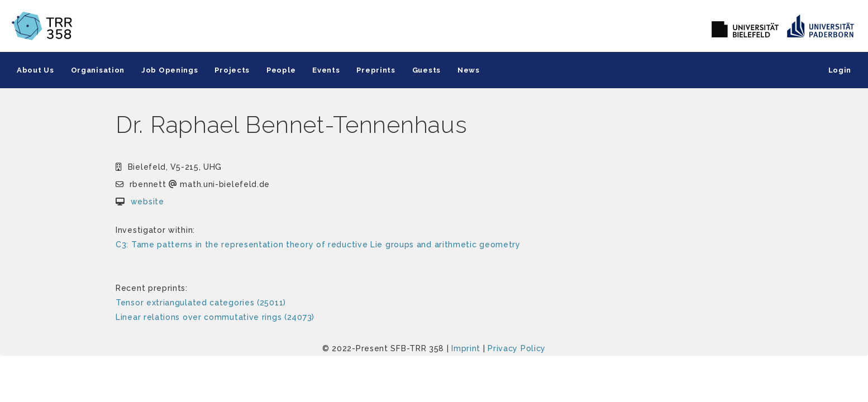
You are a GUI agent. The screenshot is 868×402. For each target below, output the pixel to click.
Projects (232, 70)
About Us (35, 70)
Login (840, 70)
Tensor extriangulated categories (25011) (201, 303)
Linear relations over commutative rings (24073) (215, 317)
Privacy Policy (517, 348)
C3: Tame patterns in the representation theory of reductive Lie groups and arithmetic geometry (318, 245)
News (469, 70)
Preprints (376, 70)
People (281, 70)
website (147, 202)
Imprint (466, 348)
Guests (426, 70)
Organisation (98, 70)
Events (326, 70)
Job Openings (170, 70)
